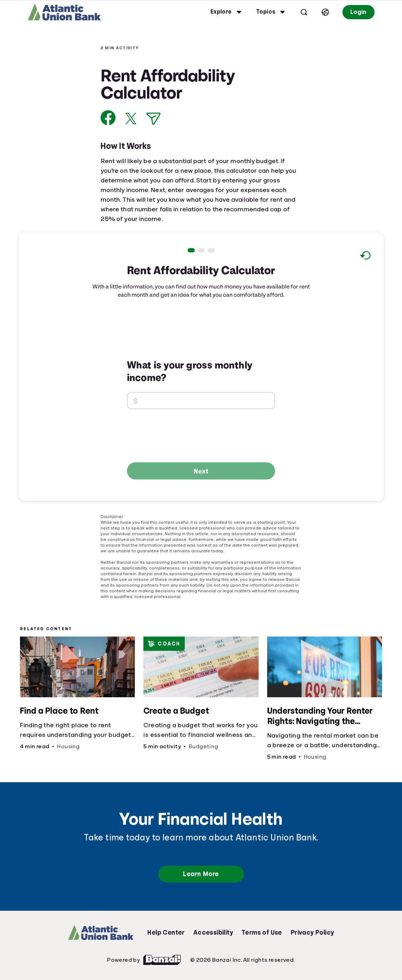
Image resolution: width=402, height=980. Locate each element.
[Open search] (304, 12)
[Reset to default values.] (365, 257)
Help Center (166, 933)
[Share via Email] (153, 119)
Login (358, 12)
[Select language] (325, 12)
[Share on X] (131, 119)
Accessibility (213, 933)
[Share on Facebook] (108, 118)
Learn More (201, 874)
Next (201, 471)
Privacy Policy (312, 933)
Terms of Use (262, 933)
